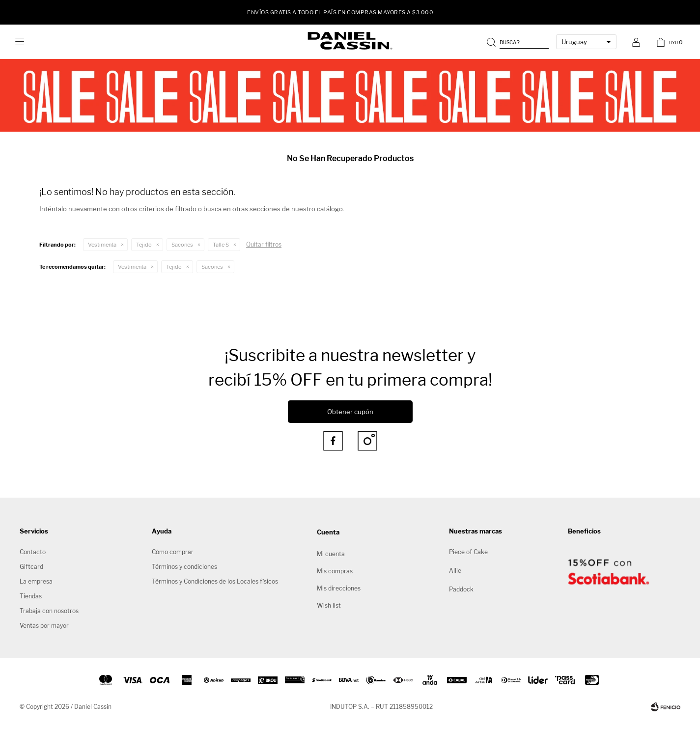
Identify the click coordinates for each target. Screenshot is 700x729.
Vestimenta (102, 245)
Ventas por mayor (44, 626)
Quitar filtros (264, 244)
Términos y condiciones (184, 567)
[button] (519, 42)
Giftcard (31, 567)
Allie (455, 571)
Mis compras (335, 571)
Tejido (144, 245)
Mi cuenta (331, 554)
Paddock (461, 589)
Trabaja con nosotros (49, 611)
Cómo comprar (173, 552)
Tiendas (31, 596)
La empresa (36, 581)
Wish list (329, 605)
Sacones (182, 245)
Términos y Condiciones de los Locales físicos (215, 581)
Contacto (33, 552)
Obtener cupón (350, 412)
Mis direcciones (339, 588)
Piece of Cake (468, 552)
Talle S (221, 245)
